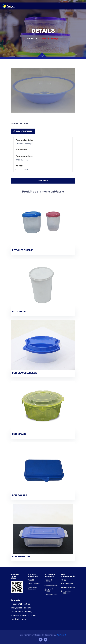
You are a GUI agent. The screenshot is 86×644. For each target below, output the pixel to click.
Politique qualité (68, 587)
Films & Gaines (34, 584)
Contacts (15, 600)
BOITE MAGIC (19, 434)
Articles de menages (50, 575)
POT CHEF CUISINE (22, 250)
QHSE (64, 580)
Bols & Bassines (51, 585)
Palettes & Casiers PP (32, 588)
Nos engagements (68, 575)
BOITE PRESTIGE (21, 557)
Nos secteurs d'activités (67, 592)
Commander (43, 181)
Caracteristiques (23, 131)
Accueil (32, 38)
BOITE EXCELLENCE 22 (25, 373)
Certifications (67, 584)
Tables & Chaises (48, 581)
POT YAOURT (19, 312)
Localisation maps (19, 619)
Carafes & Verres (49, 590)
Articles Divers (51, 595)
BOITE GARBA (20, 495)
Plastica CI (61, 635)
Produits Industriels (33, 575)
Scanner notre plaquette (16, 576)
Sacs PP (31, 580)
